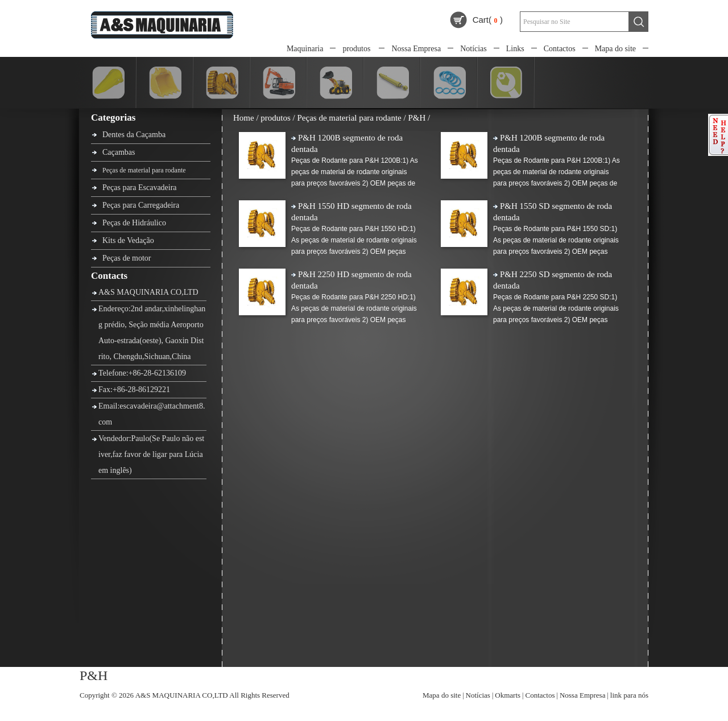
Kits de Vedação (128, 240)
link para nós (629, 695)
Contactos (560, 49)
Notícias (473, 49)
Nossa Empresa (416, 49)
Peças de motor (127, 258)
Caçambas (119, 152)
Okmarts (508, 695)
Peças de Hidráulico (134, 223)
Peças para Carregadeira (141, 205)
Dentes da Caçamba (134, 135)
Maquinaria (305, 49)
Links (515, 49)
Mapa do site (615, 49)
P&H (417, 118)
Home (244, 118)
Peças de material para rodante (144, 170)
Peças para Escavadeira (140, 188)
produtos (356, 49)
